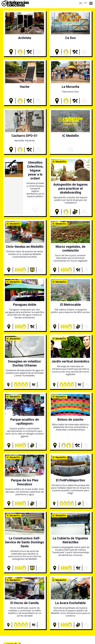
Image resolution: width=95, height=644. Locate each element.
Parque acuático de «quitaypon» (25, 421)
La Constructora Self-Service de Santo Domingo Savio (25, 542)
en (86, 3)
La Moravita (70, 87)
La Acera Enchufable (70, 603)
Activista (25, 38)
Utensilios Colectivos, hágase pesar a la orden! (35, 170)
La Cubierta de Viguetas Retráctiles (70, 540)
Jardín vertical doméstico (70, 361)
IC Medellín (70, 136)
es (80, 3)
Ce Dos (70, 38)
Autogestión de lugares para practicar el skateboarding (70, 188)
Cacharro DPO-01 (25, 136)
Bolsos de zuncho (70, 419)
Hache (25, 87)
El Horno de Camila (25, 603)
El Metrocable (70, 305)
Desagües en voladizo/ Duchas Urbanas (25, 363)
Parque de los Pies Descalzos (25, 482)
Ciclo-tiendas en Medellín (25, 247)
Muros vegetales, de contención (70, 249)
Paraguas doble (25, 305)
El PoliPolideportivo (70, 480)
